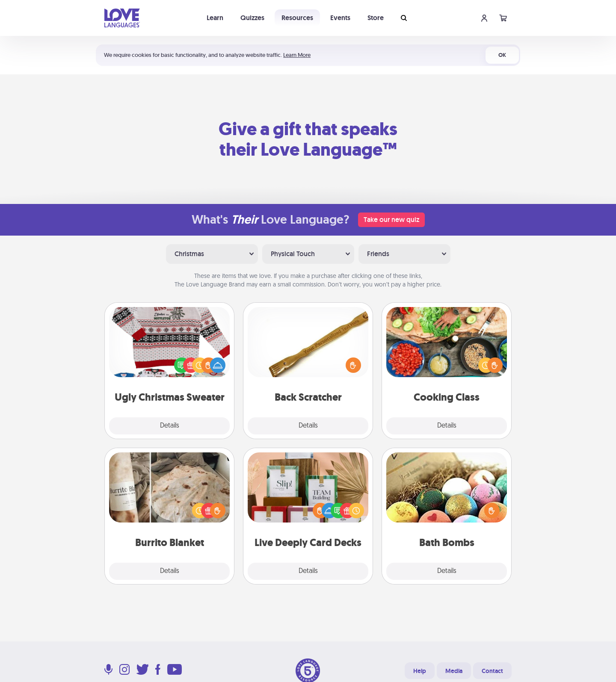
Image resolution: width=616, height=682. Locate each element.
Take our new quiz (391, 220)
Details (170, 426)
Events (340, 18)
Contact (492, 671)
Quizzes (252, 18)
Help (420, 671)
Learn (215, 18)
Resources (297, 18)
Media (454, 671)
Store (376, 18)
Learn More (297, 55)
